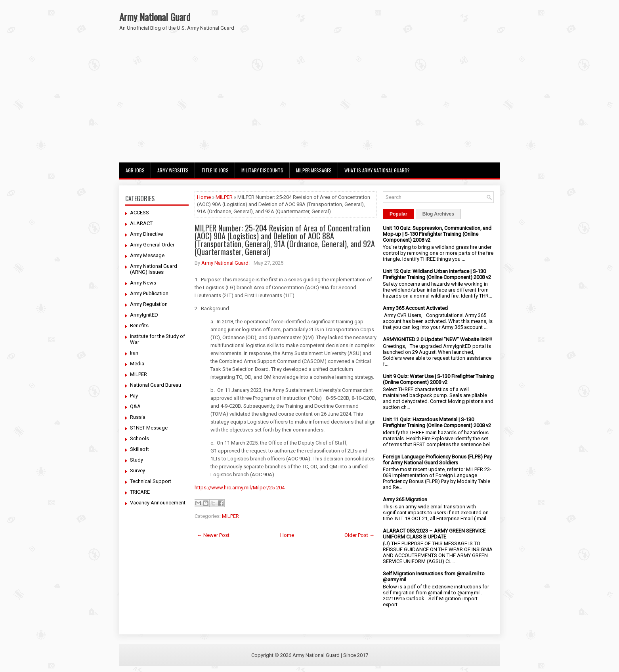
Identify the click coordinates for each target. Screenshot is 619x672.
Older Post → (359, 535)
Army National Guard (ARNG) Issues (154, 269)
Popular (398, 214)
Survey (138, 471)
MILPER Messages (314, 170)
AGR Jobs (135, 170)
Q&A (135, 406)
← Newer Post (213, 535)
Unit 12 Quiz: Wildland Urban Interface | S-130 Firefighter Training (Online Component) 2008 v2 (437, 274)
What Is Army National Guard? (377, 170)
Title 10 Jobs (215, 170)
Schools (139, 438)
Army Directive (146, 234)
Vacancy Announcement (158, 503)
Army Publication (149, 293)
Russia (138, 417)
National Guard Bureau (156, 385)
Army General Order (152, 245)
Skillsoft (139, 449)
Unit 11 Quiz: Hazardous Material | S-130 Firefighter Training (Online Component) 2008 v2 (437, 422)
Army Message (147, 255)
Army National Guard (155, 17)
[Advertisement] (309, 103)
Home (204, 197)
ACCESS (139, 213)
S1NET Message (149, 428)
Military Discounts (262, 170)
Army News (143, 283)
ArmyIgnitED (144, 315)
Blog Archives (438, 214)
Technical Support (151, 481)
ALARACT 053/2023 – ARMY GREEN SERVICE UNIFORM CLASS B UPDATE (434, 534)
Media (137, 364)
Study (137, 460)
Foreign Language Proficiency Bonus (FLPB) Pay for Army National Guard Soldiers (437, 460)
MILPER (139, 374)
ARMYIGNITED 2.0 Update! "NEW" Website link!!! (437, 339)
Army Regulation (149, 304)
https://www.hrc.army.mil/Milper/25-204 (240, 488)
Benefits (139, 325)
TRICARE (140, 492)
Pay (134, 396)
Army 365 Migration (405, 499)
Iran (134, 353)
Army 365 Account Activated (415, 308)
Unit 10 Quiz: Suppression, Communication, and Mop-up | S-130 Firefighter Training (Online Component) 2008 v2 (437, 234)
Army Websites (173, 170)
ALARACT (141, 223)
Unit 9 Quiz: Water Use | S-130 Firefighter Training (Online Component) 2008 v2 (438, 379)
